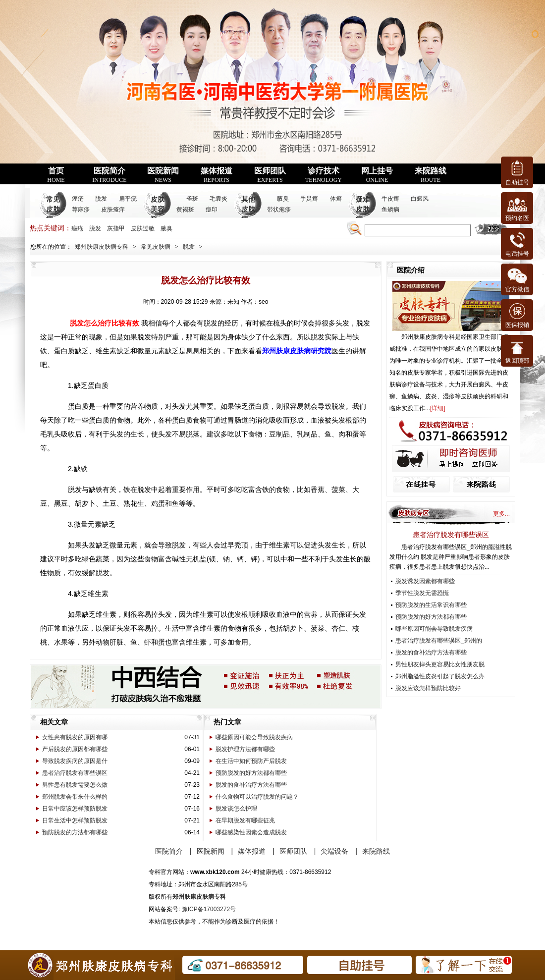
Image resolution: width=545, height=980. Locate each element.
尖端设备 (334, 851)
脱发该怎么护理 (236, 809)
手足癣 (309, 199)
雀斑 (192, 199)
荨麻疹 (81, 210)
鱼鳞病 (390, 210)
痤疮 (78, 199)
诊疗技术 (324, 175)
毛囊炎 (218, 199)
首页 (56, 175)
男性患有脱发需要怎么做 (75, 785)
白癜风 (420, 199)
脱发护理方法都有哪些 (245, 749)
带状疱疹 (279, 210)
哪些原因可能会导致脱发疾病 (254, 737)
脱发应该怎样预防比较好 (428, 688)
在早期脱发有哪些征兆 (245, 820)
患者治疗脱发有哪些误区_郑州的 (439, 641)
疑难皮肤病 (363, 209)
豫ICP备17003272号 (209, 909)
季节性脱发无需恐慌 (422, 593)
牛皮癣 (390, 199)
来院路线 (431, 175)
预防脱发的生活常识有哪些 (431, 605)
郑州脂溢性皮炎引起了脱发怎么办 (440, 676)
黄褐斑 (185, 210)
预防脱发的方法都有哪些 (75, 832)
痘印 (212, 210)
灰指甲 (116, 228)
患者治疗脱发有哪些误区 (75, 773)
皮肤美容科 (158, 209)
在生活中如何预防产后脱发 (251, 761)
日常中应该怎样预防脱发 (75, 809)
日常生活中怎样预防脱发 (75, 820)
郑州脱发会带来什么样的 (75, 797)
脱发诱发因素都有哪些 (425, 581)
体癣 (336, 199)
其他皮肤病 (248, 209)
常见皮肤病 (53, 209)
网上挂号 (377, 175)
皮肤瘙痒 (113, 210)
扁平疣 (128, 199)
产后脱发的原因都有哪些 (75, 749)
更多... (501, 514)
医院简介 (109, 175)
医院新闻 (163, 175)
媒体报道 (217, 175)
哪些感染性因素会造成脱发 (251, 832)
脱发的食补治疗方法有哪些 (251, 785)
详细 (437, 408)
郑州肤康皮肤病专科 (102, 247)
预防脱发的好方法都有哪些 (251, 773)
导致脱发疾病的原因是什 (75, 761)
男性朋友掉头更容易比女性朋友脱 (440, 664)
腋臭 (283, 199)
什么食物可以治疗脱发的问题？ (257, 797)
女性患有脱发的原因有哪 (75, 737)
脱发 (101, 199)
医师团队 (270, 175)
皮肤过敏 (143, 228)
